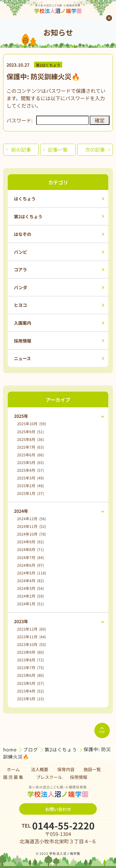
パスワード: (48, 120)
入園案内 (23, 323)
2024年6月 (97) (30, 565)
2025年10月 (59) (32, 424)
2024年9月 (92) (30, 542)
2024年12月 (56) (32, 518)
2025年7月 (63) (30, 447)
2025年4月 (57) (30, 470)
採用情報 (23, 341)
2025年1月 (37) (30, 493)
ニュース (22, 358)
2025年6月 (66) (30, 455)
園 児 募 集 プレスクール (33, 777)
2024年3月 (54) (30, 588)
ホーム (13, 769)
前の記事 (21, 150)
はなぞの (23, 234)
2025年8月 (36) (30, 439)
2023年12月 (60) (32, 629)
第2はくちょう (48, 65)
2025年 (21, 416)
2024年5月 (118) (32, 573)
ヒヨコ (20, 305)
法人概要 (40, 769)
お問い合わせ (58, 809)
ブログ (31, 749)
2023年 (21, 621)
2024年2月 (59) (30, 596)
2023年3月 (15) (30, 699)
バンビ (21, 252)
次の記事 (95, 150)
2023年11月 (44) (32, 637)
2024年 (21, 511)
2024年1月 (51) (30, 604)
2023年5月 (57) (30, 683)
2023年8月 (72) (30, 660)
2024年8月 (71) (30, 549)
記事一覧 (58, 150)
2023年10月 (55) (32, 644)
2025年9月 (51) (30, 432)
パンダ (21, 287)
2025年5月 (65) (30, 462)
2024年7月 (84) (30, 557)
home (11, 749)
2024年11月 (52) (32, 526)
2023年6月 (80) (30, 675)
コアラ (20, 269)
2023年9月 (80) (30, 652)
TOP (102, 730)
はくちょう (25, 199)
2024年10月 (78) (32, 534)
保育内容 (66, 769)
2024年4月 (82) (30, 580)
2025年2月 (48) (30, 485)
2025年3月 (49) (30, 478)
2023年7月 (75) (30, 667)
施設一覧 (92, 769)
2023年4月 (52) (30, 691)
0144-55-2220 (63, 825)
